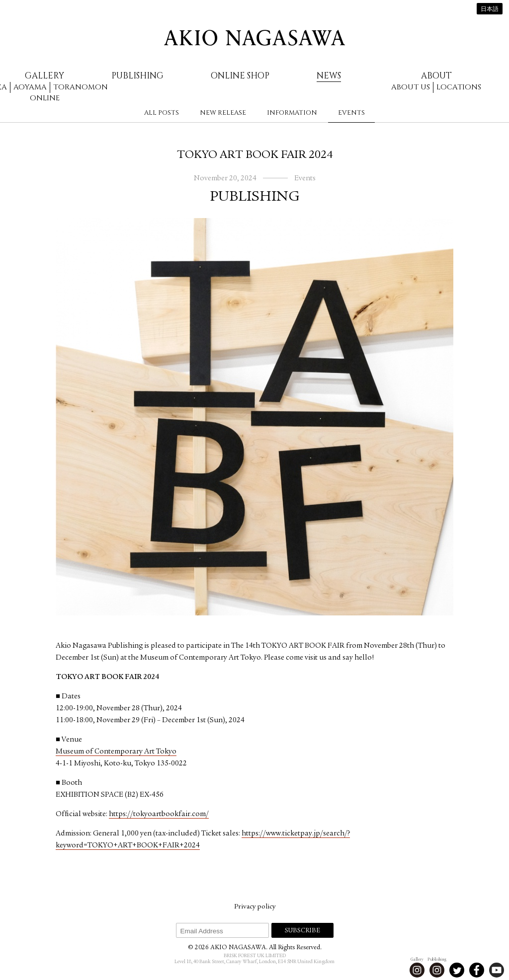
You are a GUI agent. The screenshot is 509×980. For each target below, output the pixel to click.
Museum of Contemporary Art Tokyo (116, 752)
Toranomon (81, 87)
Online (45, 98)
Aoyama (30, 87)
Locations (459, 87)
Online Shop (240, 76)
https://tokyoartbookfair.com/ (159, 814)
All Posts (162, 113)
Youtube (497, 970)
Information (292, 113)
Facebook (477, 970)
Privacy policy (255, 907)
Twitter (457, 970)
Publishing (137, 76)
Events (351, 113)
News (329, 76)
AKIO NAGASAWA (254, 38)
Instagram (417, 970)
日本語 (490, 9)
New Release (223, 113)
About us (411, 87)
